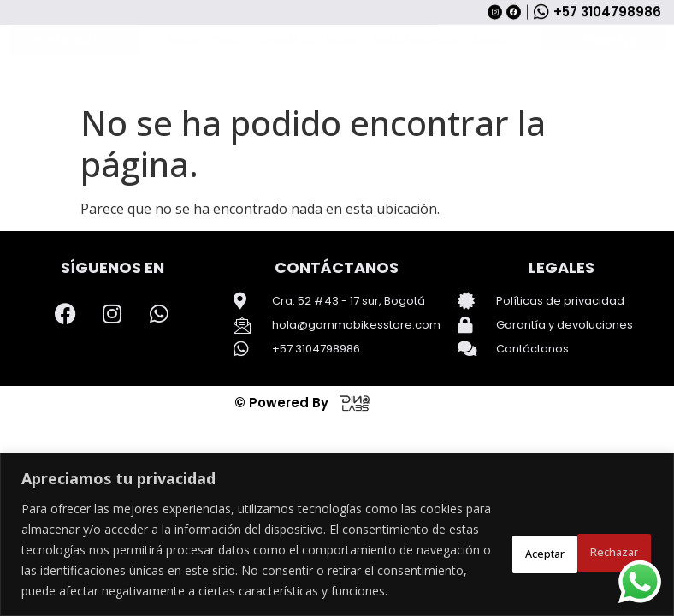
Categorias (74, 97)
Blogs (489, 96)
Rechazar (502, 539)
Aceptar (606, 539)
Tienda (228, 96)
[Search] (509, 46)
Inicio (184, 96)
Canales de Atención (309, 96)
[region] (337, 524)
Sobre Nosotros (417, 96)
